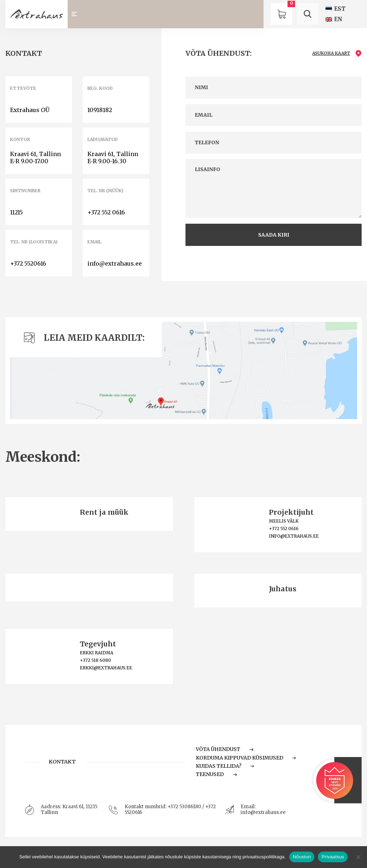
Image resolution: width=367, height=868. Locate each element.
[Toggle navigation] (78, 14)
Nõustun (302, 857)
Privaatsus (333, 857)
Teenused (216, 774)
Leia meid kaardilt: (84, 338)
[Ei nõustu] (358, 857)
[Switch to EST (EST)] (335, 9)
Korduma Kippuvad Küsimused (246, 758)
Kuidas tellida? (225, 766)
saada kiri (274, 235)
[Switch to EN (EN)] (334, 19)
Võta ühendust (224, 749)
